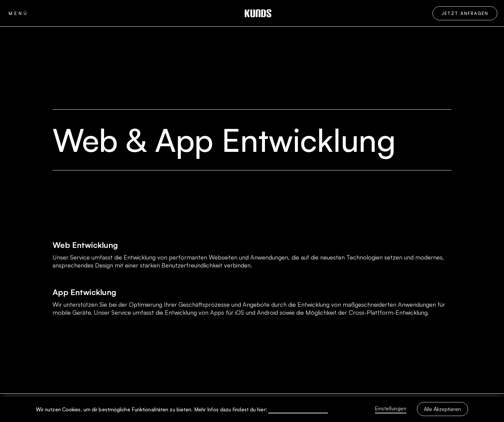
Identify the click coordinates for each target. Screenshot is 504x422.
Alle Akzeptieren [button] (442, 409)
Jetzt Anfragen (465, 13)
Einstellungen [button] (391, 409)
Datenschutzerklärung (298, 409)
